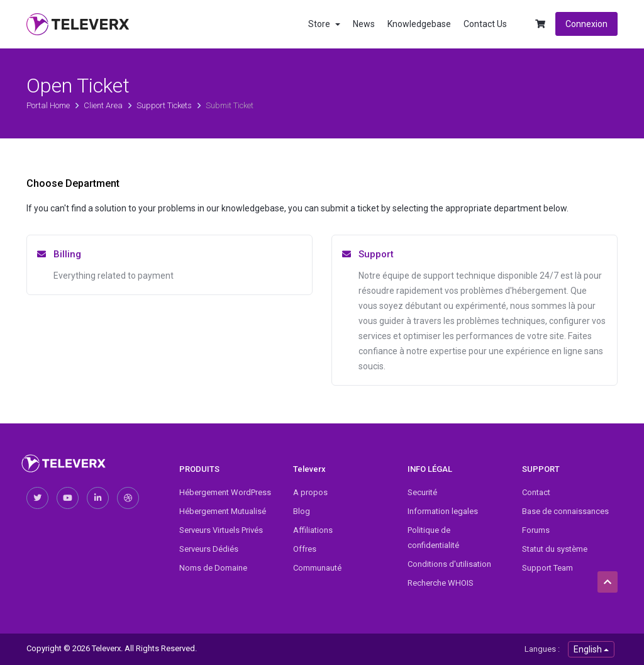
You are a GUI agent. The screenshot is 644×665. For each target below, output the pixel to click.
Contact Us (485, 24)
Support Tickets (165, 105)
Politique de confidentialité (433, 538)
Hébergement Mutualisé (223, 511)
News (364, 24)
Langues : (542, 649)
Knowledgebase (419, 24)
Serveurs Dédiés (209, 549)
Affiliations (313, 530)
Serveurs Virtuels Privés (221, 530)
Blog (302, 511)
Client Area (104, 105)
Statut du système (555, 549)
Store (324, 24)
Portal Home (49, 105)
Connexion (586, 24)
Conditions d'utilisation (449, 564)
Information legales (443, 511)
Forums (536, 530)
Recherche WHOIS (441, 583)
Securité (422, 492)
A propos (310, 492)
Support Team (547, 568)
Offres (305, 549)
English (591, 649)
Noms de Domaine (213, 568)
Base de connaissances (565, 511)
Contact (536, 492)
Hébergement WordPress (225, 492)
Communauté (317, 568)
